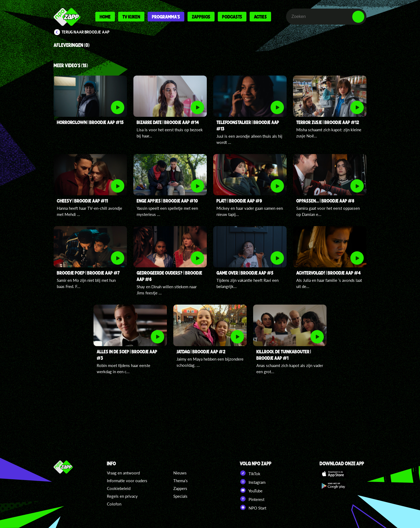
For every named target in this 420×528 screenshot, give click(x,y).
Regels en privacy (122, 496)
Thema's (181, 481)
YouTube (251, 490)
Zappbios (201, 17)
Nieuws (180, 473)
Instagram (253, 482)
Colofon (114, 504)
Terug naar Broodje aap (86, 32)
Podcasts (232, 17)
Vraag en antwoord (123, 473)
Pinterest (252, 499)
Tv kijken (131, 17)
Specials (180, 496)
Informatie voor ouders (127, 481)
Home (105, 17)
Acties (260, 17)
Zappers (180, 488)
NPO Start (253, 507)
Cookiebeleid (119, 488)
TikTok (250, 473)
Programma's (166, 17)
